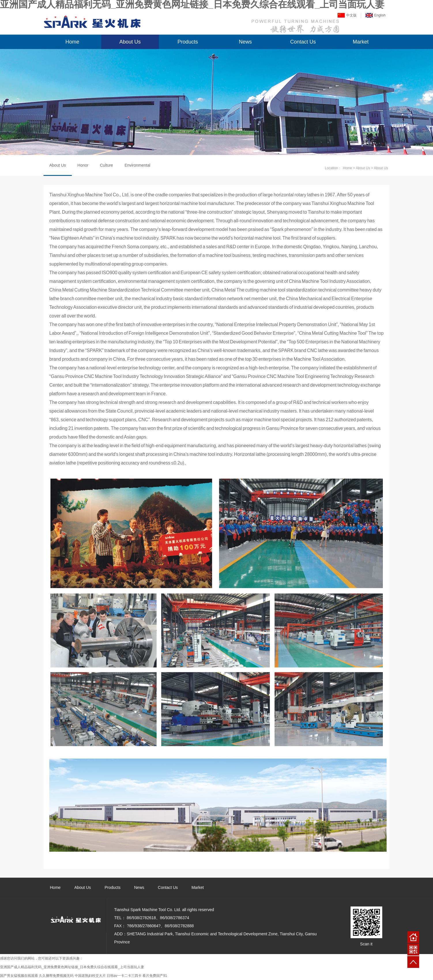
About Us (130, 42)
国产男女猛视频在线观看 (19, 976)
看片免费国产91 (155, 976)
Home (72, 42)
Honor (83, 165)
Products (188, 42)
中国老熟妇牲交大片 (90, 976)
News (245, 42)
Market (360, 42)
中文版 (351, 15)
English (380, 15)
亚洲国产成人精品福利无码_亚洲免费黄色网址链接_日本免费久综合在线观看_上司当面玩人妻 (72, 967)
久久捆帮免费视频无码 (56, 976)
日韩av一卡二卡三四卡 (124, 976)
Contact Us (303, 42)
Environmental (138, 165)
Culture (107, 165)
